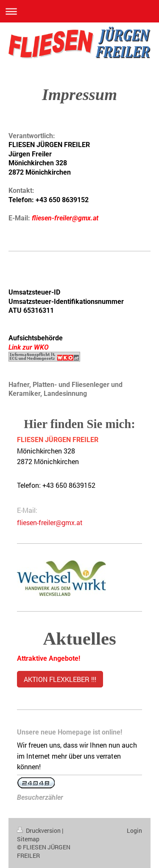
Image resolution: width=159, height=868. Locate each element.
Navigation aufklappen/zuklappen (79, 11)
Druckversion (39, 830)
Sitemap (28, 839)
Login (134, 830)
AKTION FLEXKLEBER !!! (60, 679)
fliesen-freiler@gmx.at (50, 522)
